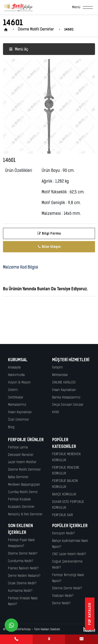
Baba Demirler (18, 477)
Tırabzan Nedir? (63, 596)
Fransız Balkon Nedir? (23, 568)
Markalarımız (17, 405)
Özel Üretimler (18, 420)
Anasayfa (14, 368)
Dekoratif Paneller (21, 455)
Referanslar (60, 375)
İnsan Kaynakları (20, 412)
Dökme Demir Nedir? (67, 588)
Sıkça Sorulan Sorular (68, 405)
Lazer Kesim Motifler (22, 462)
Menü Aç (19, 50)
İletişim (57, 368)
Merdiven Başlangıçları (24, 485)
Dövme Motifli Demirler (24, 470)
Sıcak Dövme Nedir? (22, 583)
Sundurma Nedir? (21, 561)
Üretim (13, 390)
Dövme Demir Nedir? (23, 554)
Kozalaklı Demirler (21, 507)
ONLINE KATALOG (64, 383)
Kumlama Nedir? (20, 591)
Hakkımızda (16, 375)
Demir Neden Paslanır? (24, 576)
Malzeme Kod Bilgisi (21, 268)
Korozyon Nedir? (63, 533)
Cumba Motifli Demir (23, 492)
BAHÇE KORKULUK (64, 494)
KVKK (56, 412)
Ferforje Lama (18, 448)
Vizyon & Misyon (19, 383)
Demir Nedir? (61, 603)
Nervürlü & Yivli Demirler (25, 514)
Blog (11, 427)
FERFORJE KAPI (62, 515)
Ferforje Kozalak (19, 499)
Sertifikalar (16, 398)
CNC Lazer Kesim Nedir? (69, 554)
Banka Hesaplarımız (66, 398)
